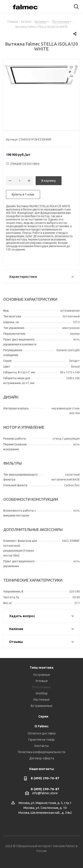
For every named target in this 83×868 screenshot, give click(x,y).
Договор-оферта (42, 758)
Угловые (42, 681)
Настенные (41, 700)
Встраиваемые (42, 706)
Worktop (42, 693)
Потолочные (41, 687)
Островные (42, 675)
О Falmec (41, 726)
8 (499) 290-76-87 (45, 778)
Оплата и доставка (42, 733)
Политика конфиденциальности (42, 752)
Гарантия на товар (41, 740)
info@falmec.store (45, 793)
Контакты (42, 746)
